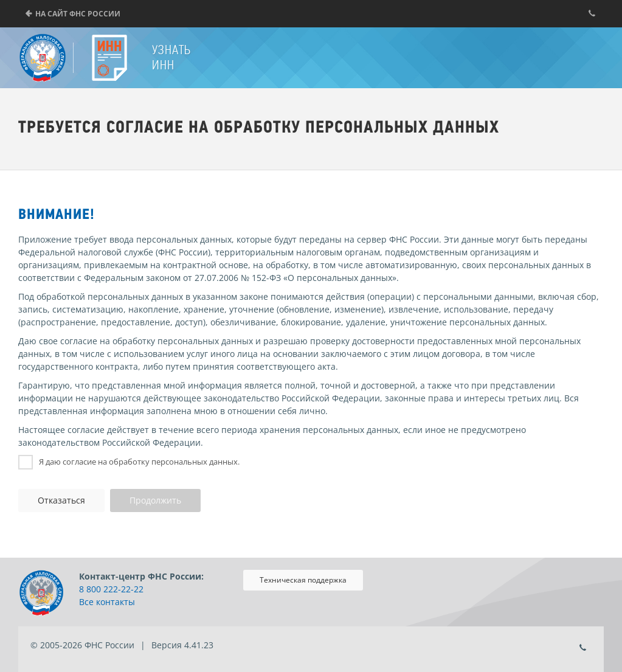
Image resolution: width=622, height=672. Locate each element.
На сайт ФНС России (78, 14)
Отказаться (61, 500)
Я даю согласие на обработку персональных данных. (139, 462)
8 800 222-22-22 (111, 589)
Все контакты (107, 602)
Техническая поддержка (303, 580)
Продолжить (155, 500)
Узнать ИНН (171, 57)
